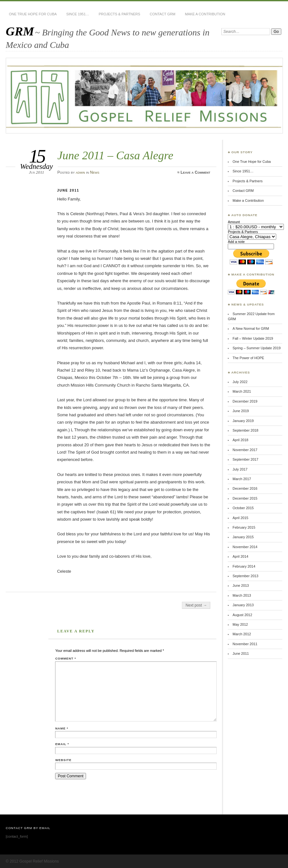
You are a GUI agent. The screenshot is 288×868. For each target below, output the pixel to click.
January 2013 (243, 605)
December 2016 (245, 488)
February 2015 (244, 527)
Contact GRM (162, 14)
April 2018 (240, 440)
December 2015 (245, 498)
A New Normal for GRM (251, 328)
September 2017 (245, 459)
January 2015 (243, 537)
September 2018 (245, 430)
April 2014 (240, 556)
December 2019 (245, 401)
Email (62, 744)
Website (63, 760)
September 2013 (245, 576)
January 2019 (243, 421)
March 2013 (242, 595)
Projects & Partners (119, 14)
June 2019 (241, 411)
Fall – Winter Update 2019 (253, 338)
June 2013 (241, 585)
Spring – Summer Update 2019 (257, 348)
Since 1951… (78, 14)
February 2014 (244, 566)
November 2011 (245, 644)
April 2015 (240, 518)
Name (62, 728)
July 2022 (240, 382)
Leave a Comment (195, 172)
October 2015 (243, 508)
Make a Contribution (205, 14)
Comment (65, 658)
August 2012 (242, 615)
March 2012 (242, 634)
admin (80, 172)
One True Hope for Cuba (33, 14)
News (95, 172)
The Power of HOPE (248, 358)
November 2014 (245, 547)
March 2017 (242, 479)
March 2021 (242, 391)
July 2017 (240, 469)
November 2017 (245, 450)
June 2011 (241, 653)
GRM (20, 31)
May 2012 (240, 624)
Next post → (196, 605)
